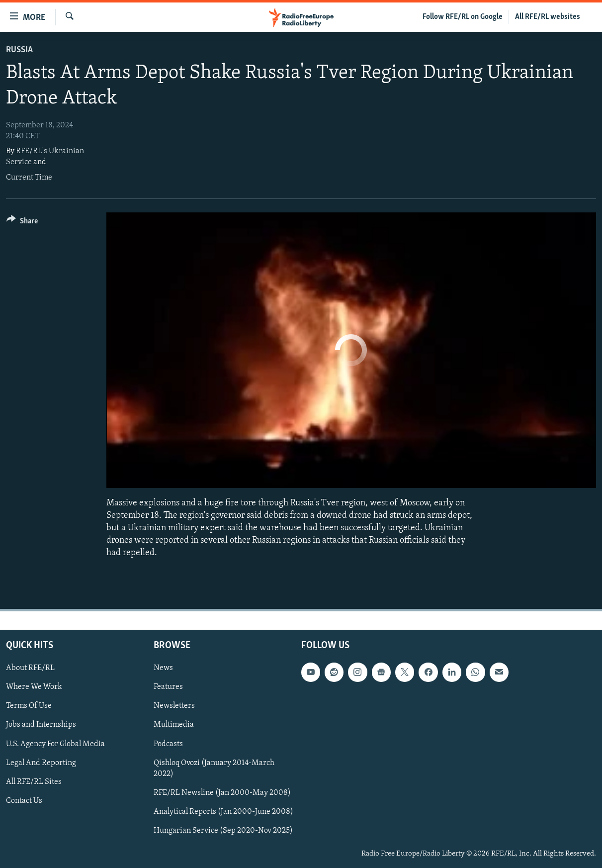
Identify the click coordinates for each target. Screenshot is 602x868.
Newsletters (174, 706)
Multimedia (174, 725)
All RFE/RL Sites (34, 781)
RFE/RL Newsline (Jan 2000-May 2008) (222, 792)
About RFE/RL (30, 668)
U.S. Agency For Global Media (55, 744)
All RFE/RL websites (548, 17)
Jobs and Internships (41, 725)
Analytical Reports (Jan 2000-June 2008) (223, 811)
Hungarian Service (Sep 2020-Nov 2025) (223, 830)
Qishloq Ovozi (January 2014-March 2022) (214, 768)
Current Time (29, 178)
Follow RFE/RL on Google (463, 17)
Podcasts (168, 744)
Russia (19, 50)
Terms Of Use (29, 706)
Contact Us (24, 800)
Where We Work (34, 687)
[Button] (22, 223)
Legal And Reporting (41, 763)
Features (168, 687)
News (163, 668)
